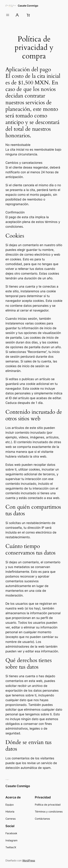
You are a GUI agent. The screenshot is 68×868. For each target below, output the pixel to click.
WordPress (29, 860)
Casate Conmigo (28, 6)
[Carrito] (28, 15)
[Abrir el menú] (8, 15)
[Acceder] (17, 15)
